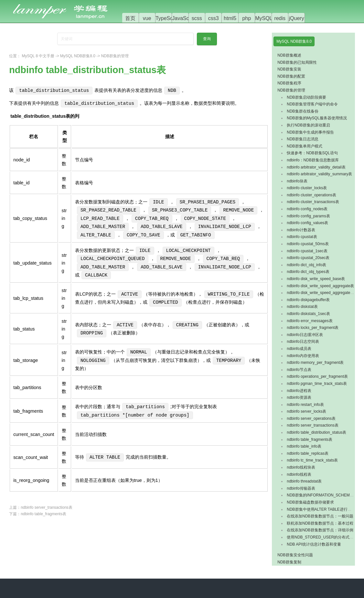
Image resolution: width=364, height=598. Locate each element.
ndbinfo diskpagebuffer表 (308, 300)
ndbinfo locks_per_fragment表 (313, 328)
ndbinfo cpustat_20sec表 (308, 258)
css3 (214, 18)
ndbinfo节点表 (299, 370)
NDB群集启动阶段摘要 (306, 97)
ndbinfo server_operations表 (311, 419)
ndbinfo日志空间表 (303, 342)
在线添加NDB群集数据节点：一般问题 (320, 516)
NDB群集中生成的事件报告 (310, 132)
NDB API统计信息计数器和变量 (314, 544)
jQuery (297, 18)
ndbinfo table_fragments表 (43, 514)
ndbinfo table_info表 (304, 446)
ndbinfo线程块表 (301, 467)
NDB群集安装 (289, 69)
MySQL (264, 18)
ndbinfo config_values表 (307, 223)
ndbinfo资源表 (299, 397)
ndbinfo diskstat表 (302, 307)
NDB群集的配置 (291, 76)
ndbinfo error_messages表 (310, 321)
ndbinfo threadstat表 (304, 481)
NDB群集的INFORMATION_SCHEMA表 (321, 495)
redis (280, 18)
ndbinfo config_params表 (308, 216)
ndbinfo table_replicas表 (308, 453)
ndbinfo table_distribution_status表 (316, 432)
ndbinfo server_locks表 (306, 411)
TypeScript (168, 18)
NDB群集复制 (289, 562)
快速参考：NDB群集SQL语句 (312, 153)
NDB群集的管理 (115, 56)
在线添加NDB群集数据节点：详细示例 (320, 530)
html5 (230, 18)
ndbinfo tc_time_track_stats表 (312, 460)
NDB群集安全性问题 (295, 555)
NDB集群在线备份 (302, 111)
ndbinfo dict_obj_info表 (306, 265)
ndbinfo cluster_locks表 (307, 188)
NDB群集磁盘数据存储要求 (310, 502)
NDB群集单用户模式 (304, 146)
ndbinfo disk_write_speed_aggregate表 (320, 286)
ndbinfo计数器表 (301, 230)
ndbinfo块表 (297, 181)
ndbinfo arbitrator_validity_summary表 (319, 174)
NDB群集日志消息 (302, 139)
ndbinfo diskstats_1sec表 (308, 314)
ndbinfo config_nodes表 (307, 209)
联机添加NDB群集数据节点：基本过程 (320, 523)
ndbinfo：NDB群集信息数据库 (313, 160)
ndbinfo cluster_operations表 (311, 195)
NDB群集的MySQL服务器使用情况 (317, 118)
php (247, 18)
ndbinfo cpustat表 (302, 237)
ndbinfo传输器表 (301, 488)
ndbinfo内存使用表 (303, 356)
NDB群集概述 (289, 55)
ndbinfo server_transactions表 (46, 507)
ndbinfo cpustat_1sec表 (307, 251)
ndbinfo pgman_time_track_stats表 (317, 384)
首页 (130, 18)
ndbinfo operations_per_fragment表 (317, 376)
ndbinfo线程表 (299, 474)
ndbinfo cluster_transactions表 (313, 202)
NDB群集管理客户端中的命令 (312, 104)
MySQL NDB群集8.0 (78, 56)
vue (147, 18)
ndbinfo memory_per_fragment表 (315, 363)
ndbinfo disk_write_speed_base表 (316, 279)
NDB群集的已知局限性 (297, 62)
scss (197, 18)
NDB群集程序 (289, 83)
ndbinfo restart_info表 (305, 405)
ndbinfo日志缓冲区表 (305, 335)
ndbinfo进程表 (299, 391)
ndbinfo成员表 (299, 349)
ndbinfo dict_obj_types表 (308, 272)
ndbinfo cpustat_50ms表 (308, 244)
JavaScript (184, 18)
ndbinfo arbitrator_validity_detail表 (316, 167)
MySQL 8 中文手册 (38, 56)
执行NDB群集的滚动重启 (308, 125)
